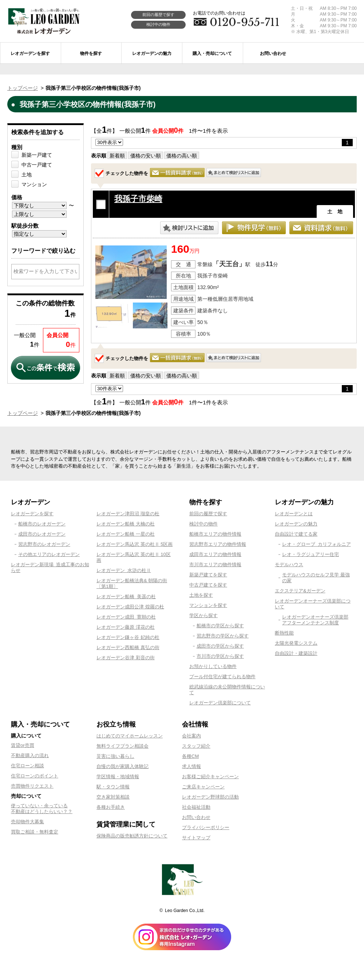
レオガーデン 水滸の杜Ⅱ (124, 570)
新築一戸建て (37, 155)
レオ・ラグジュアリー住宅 (310, 554)
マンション (34, 184)
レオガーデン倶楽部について (220, 703)
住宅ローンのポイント (35, 776)
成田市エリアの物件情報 (215, 554)
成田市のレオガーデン (42, 534)
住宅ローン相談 (27, 766)
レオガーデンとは (294, 514)
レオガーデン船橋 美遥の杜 (126, 597)
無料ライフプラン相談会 (122, 746)
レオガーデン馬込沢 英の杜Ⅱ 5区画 (134, 544)
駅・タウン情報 (113, 787)
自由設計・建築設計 (296, 653)
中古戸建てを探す (208, 585)
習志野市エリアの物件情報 (218, 544)
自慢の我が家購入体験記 (122, 766)
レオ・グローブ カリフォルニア (316, 544)
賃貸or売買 (23, 745)
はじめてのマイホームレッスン (130, 736)
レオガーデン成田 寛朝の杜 (126, 617)
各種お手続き (111, 807)
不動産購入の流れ (30, 755)
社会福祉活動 (196, 807)
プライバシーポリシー (206, 827)
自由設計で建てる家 (296, 534)
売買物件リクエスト (32, 786)
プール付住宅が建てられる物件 (222, 677)
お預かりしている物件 (213, 666)
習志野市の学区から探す (223, 636)
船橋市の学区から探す (220, 626)
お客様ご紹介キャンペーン (210, 777)
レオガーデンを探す (32, 514)
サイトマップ (196, 838)
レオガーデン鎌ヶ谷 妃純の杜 (128, 637)
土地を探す (201, 595)
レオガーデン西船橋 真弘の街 (128, 647)
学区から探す (203, 615)
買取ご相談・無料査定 (35, 832)
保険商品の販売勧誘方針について (132, 836)
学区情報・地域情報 (118, 777)
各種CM (190, 756)
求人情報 (191, 766)
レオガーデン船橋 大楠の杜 (126, 524)
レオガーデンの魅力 (296, 524)
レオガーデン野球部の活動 (210, 797)
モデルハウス (289, 565)
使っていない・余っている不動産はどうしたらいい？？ (42, 809)
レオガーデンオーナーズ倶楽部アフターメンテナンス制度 (315, 620)
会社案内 (191, 736)
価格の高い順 (182, 156)
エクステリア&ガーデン (300, 591)
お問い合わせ (196, 817)
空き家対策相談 (113, 797)
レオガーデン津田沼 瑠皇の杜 (128, 514)
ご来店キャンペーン (203, 787)
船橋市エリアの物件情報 (215, 534)
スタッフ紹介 (196, 746)
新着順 (117, 156)
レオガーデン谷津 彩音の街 (126, 658)
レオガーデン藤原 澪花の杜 (126, 627)
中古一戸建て (37, 165)
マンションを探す (208, 605)
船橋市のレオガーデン (42, 524)
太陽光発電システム (296, 643)
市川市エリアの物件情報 (215, 565)
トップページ (23, 88)
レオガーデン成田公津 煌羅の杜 (130, 607)
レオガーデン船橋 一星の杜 (126, 534)
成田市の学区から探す (220, 646)
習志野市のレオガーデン (44, 544)
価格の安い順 (146, 156)
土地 (27, 175)
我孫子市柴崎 (138, 199)
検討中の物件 (158, 24)
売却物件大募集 (27, 822)
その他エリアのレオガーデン (49, 554)
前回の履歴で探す (158, 15)
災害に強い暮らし (115, 756)
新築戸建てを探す (208, 575)
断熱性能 (284, 633)
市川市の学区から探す (220, 656)
